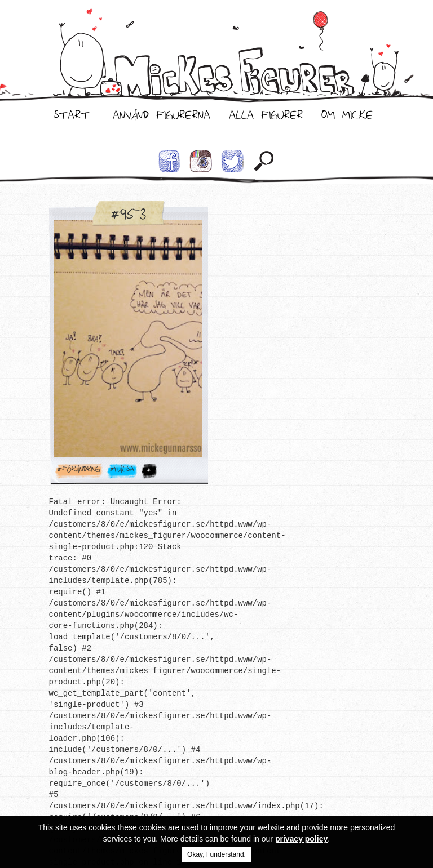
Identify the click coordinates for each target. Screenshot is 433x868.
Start (72, 118)
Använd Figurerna (162, 118)
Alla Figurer (266, 118)
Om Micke (347, 118)
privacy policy (301, 839)
